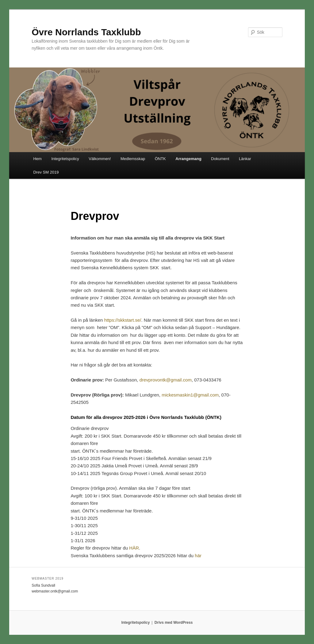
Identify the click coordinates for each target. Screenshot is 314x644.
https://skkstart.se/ (123, 320)
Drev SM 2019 (46, 172)
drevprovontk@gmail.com (166, 380)
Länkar (245, 159)
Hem (37, 159)
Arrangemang (188, 159)
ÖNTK (160, 159)
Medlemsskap (133, 159)
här (198, 556)
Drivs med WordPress (174, 623)
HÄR (134, 548)
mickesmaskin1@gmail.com (190, 395)
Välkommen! (100, 159)
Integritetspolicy (65, 159)
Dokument (220, 159)
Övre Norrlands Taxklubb (86, 32)
